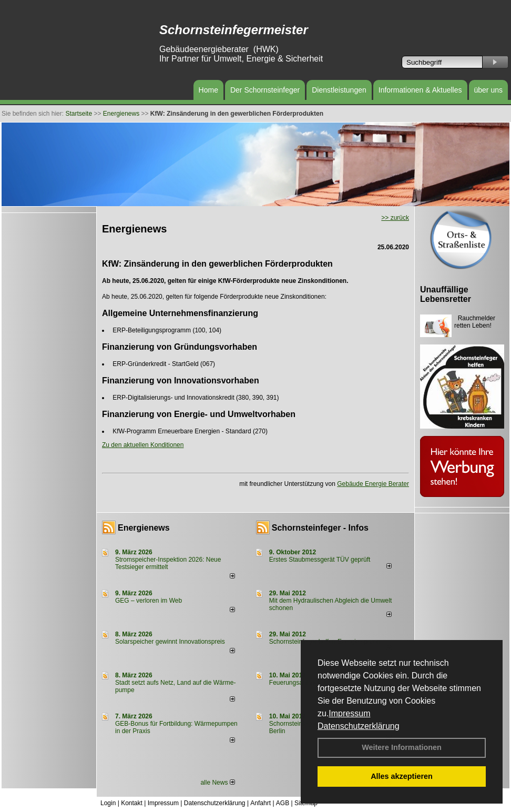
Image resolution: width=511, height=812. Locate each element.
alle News (217, 783)
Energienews (144, 528)
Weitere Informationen (402, 747)
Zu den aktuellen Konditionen (143, 445)
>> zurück (395, 218)
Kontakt (132, 803)
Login (108, 803)
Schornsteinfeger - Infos (320, 528)
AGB (283, 803)
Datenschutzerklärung (359, 726)
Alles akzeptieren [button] (402, 776)
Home (208, 90)
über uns (488, 90)
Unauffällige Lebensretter (446, 294)
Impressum (349, 713)
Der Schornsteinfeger (265, 90)
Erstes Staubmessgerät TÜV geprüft (320, 560)
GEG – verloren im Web (149, 601)
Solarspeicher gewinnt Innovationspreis (170, 642)
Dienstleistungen (339, 90)
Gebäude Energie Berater (373, 484)
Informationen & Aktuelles (420, 90)
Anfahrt (260, 803)
